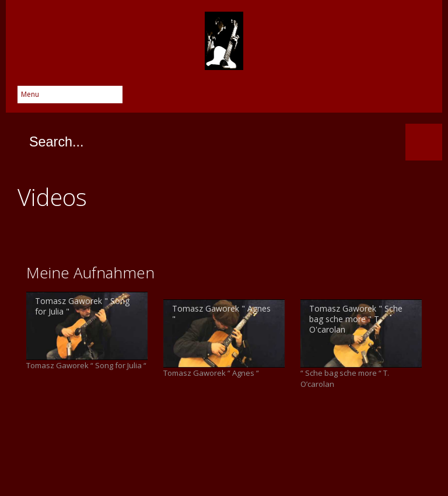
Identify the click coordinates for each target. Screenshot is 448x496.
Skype (352, 98)
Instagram (376, 98)
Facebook (282, 98)
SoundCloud (422, 98)
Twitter (306, 98)
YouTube (399, 98)
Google (329, 98)
